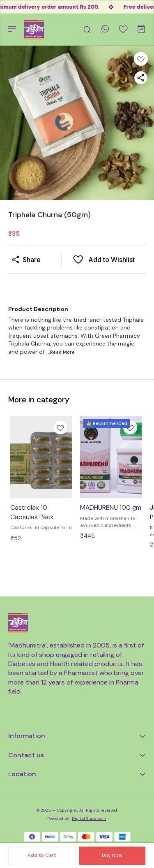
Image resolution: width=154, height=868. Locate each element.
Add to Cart (42, 855)
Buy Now (112, 855)
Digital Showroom (89, 818)
